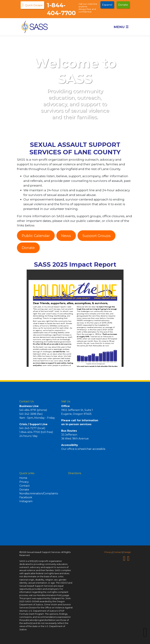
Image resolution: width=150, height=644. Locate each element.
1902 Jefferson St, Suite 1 (77, 410)
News (66, 236)
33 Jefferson (69, 435)
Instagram (26, 501)
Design (127, 552)
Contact (25, 486)
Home (23, 478)
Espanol (107, 5)
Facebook (26, 497)
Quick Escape (33, 5)
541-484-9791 (28, 410)
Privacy (24, 482)
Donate (123, 5)
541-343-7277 (28, 428)
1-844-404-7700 (30, 432)
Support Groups (97, 236)
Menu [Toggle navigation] (122, 27)
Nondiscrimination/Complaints (39, 493)
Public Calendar (36, 236)
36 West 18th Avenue (75, 439)
